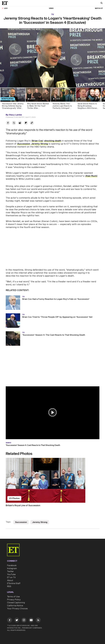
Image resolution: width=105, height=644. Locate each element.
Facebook (12, 566)
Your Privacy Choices (17, 609)
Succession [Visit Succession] (21, 522)
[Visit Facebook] (10, 621)
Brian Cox (37, 141)
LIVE (6, 8)
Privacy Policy (14, 600)
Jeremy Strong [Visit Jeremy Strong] (40, 522)
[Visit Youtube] (31, 621)
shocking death (53, 141)
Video (51, 8)
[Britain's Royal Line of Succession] (53, 480)
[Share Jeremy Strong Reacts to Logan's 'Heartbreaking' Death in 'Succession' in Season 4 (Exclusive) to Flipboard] (26, 123)
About (10, 580)
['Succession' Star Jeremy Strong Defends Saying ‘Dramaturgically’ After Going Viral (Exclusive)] (13, 99)
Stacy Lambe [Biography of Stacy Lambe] (15, 115)
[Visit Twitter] (17, 621)
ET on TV (11, 577)
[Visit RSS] (38, 621)
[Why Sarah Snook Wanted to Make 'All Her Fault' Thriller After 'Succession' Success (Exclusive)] (38, 99)
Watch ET (99, 8)
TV (53, 15)
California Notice (15, 606)
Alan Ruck (91, 176)
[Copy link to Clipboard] (32, 123)
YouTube (11, 574)
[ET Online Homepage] (6, 3)
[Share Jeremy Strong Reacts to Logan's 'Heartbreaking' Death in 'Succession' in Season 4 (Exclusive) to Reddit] (20, 123)
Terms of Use (13, 597)
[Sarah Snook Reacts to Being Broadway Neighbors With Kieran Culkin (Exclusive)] (88, 99)
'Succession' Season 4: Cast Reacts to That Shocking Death (33, 445)
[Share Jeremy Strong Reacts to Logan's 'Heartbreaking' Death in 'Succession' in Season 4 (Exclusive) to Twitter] (14, 123)
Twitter (10, 571)
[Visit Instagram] (24, 621)
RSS (9, 586)
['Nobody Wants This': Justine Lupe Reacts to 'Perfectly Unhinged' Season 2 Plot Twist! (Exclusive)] (63, 99)
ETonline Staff (14, 583)
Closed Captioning (16, 603)
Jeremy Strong (39, 144)
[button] (52, 412)
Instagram (12, 568)
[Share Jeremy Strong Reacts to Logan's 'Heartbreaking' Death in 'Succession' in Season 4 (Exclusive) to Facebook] (8, 123)
